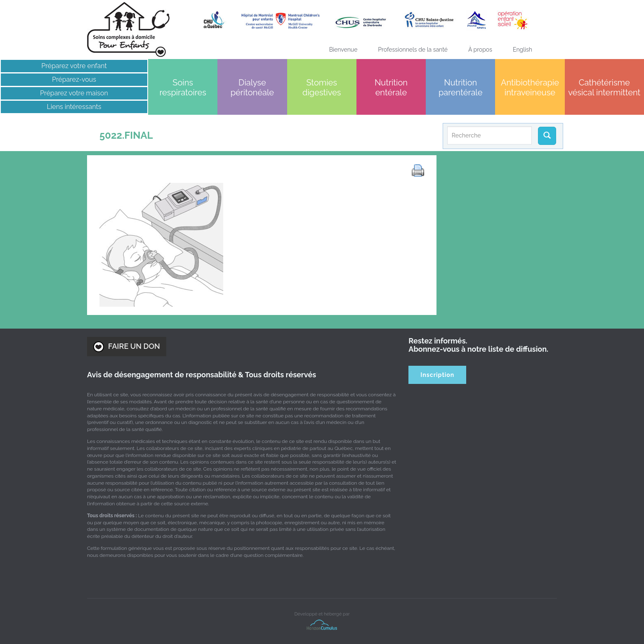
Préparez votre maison (74, 93)
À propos (480, 50)
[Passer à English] (523, 50)
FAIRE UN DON (127, 347)
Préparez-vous (74, 79)
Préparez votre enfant (74, 66)
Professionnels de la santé (413, 50)
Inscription (437, 375)
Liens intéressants (74, 107)
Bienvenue (343, 50)
